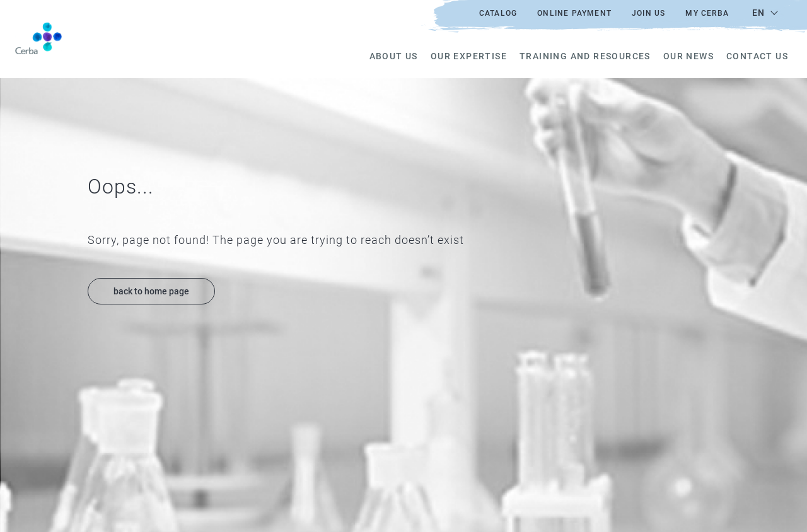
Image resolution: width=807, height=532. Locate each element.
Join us (648, 13)
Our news (688, 56)
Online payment (574, 13)
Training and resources (585, 56)
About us (394, 56)
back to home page (151, 291)
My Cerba (707, 13)
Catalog (498, 13)
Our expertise (469, 56)
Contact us (757, 56)
